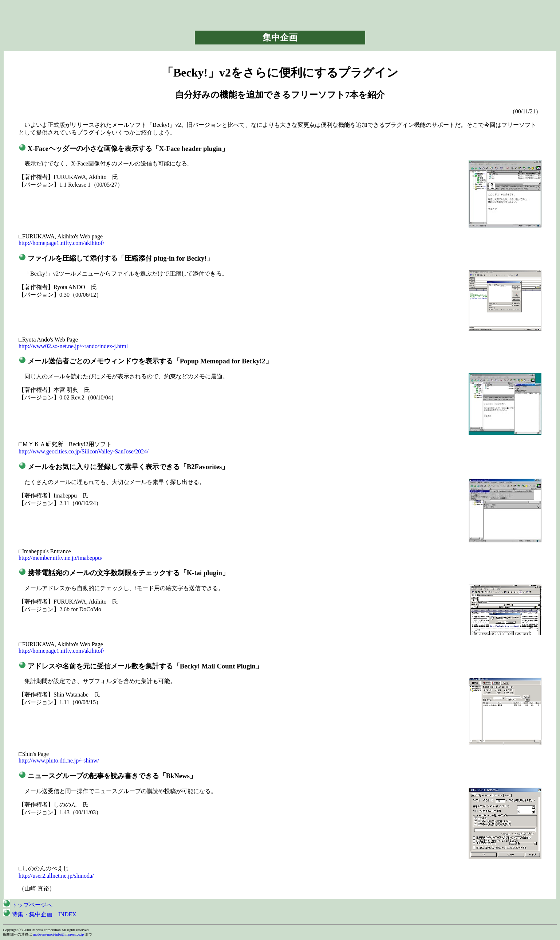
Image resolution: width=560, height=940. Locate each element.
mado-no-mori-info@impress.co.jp (59, 934)
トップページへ (28, 905)
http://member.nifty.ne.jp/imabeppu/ (60, 558)
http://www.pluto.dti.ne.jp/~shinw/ (59, 760)
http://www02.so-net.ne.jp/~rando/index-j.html (73, 346)
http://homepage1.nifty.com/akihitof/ (61, 243)
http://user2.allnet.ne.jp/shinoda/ (56, 876)
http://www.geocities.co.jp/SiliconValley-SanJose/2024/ (84, 451)
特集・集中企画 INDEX (40, 914)
